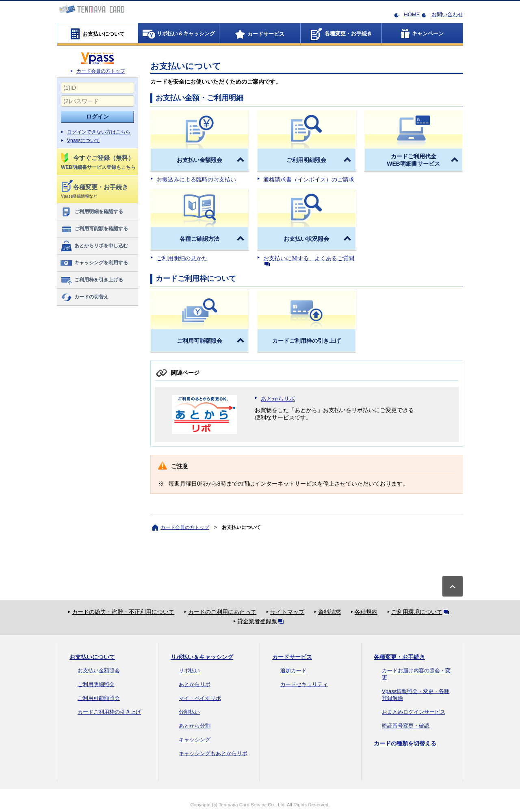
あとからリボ (278, 399)
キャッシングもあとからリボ (213, 753)
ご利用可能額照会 (99, 698)
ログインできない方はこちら (99, 132)
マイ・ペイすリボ (200, 698)
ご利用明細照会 (96, 684)
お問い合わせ (447, 14)
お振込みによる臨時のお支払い (196, 179)
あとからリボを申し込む (94, 246)
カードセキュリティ (304, 684)
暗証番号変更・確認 (406, 726)
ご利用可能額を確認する (94, 229)
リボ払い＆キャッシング (202, 657)
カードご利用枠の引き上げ (109, 712)
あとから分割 (195, 726)
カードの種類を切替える (405, 743)
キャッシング (195, 740)
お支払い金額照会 (99, 671)
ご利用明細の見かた (182, 258)
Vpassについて (83, 140)
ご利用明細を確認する (92, 212)
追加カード (294, 671)
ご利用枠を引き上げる (92, 280)
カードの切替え (84, 297)
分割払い (189, 712)
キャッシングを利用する (94, 263)
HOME (412, 14)
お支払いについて (92, 657)
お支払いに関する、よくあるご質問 (309, 260)
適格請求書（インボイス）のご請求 (309, 179)
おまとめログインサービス (414, 712)
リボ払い (189, 671)
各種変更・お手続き (399, 657)
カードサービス (292, 657)
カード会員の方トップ (101, 71)
